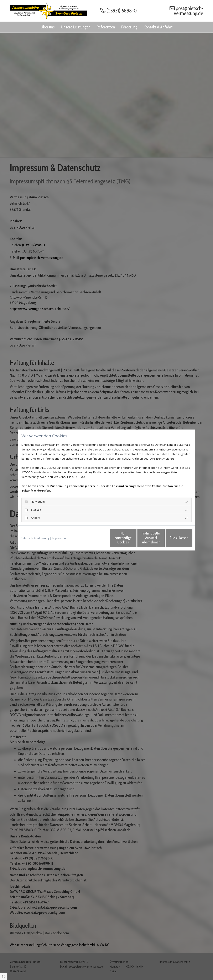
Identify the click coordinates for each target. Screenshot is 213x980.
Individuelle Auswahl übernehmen (134, 538)
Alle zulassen (173, 538)
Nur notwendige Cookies (94, 538)
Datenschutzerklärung (35, 538)
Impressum (59, 538)
